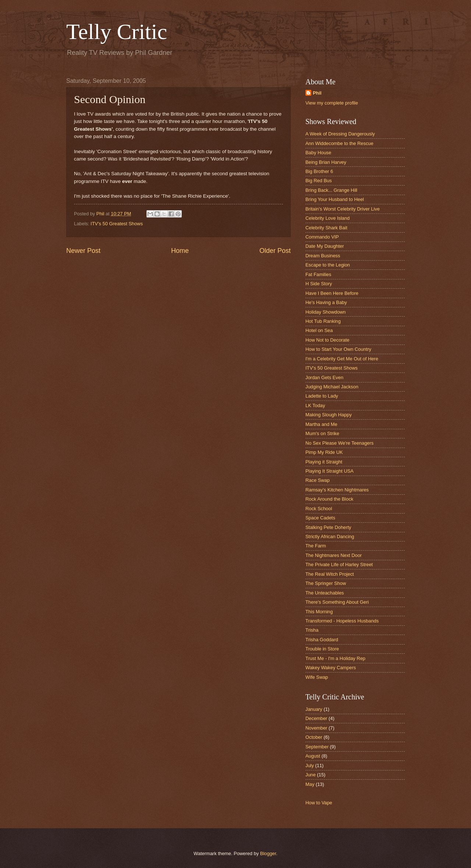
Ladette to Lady (322, 396)
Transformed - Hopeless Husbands (342, 621)
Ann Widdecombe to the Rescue (339, 143)
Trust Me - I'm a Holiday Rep (335, 658)
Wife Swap (317, 677)
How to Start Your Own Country (338, 349)
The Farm (316, 546)
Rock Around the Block (329, 499)
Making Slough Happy (329, 415)
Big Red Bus (319, 181)
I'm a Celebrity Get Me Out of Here (342, 359)
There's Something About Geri (337, 602)
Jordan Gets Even (324, 377)
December (316, 718)
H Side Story (319, 284)
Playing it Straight (324, 462)
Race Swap (318, 480)
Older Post (275, 251)
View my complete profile (332, 103)
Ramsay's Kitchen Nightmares (337, 490)
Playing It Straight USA (330, 471)
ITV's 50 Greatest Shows (117, 224)
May (310, 784)
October (314, 737)
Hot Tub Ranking (323, 321)
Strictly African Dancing (330, 537)
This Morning (319, 612)
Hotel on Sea (319, 330)
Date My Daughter (325, 246)
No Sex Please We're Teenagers (339, 443)
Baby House (318, 153)
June (311, 775)
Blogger (268, 853)
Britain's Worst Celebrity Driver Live (343, 209)
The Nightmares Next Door (334, 555)
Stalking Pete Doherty (328, 527)
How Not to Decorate (327, 340)
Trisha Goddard (322, 640)
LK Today (315, 405)
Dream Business (323, 256)
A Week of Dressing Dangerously (340, 134)
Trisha (312, 630)
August (313, 756)
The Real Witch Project (330, 574)
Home (180, 251)
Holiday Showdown (326, 312)
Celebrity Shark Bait (326, 228)
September (317, 747)
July (310, 765)
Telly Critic (117, 32)
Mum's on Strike (322, 433)
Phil (317, 93)
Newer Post (83, 251)
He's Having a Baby (326, 302)
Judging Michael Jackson (332, 387)
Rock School (319, 509)
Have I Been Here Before (332, 293)
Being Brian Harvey (326, 162)
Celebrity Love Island (327, 218)
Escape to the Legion (328, 265)
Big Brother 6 (319, 171)
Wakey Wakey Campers (331, 668)
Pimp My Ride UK (324, 452)
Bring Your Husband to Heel (335, 199)
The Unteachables (325, 593)
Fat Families (318, 274)
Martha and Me (321, 424)
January (314, 709)
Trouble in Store (322, 649)
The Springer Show (326, 583)
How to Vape (319, 803)
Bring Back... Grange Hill (331, 190)
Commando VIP (322, 237)
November (316, 728)
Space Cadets (320, 518)
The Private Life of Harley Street (339, 564)
